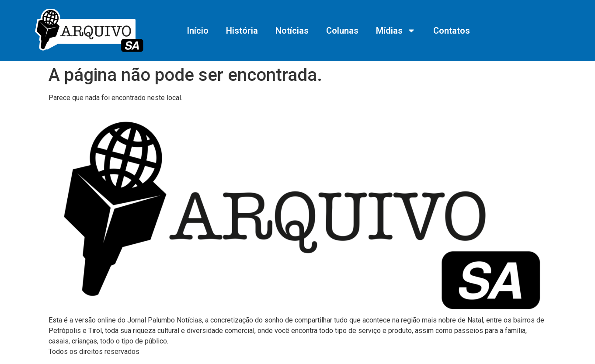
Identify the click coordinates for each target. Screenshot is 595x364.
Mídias (396, 31)
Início (198, 31)
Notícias (292, 31)
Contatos (452, 31)
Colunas (342, 31)
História (242, 31)
